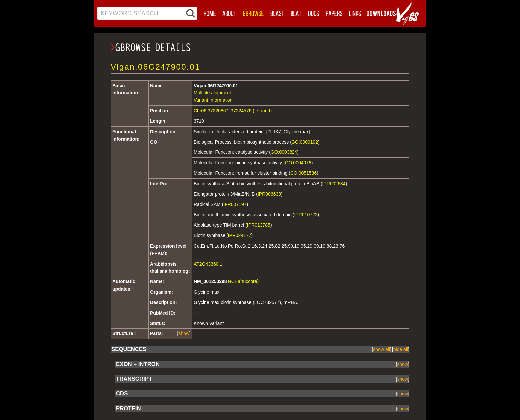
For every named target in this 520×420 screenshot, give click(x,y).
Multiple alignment (212, 93)
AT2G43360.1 (208, 264)
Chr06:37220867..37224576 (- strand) (233, 111)
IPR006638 (269, 194)
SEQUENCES (129, 349)
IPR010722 (306, 215)
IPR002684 (334, 184)
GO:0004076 (298, 163)
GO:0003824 (284, 152)
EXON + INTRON (138, 364)
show (184, 333)
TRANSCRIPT (134, 379)
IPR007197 (235, 204)
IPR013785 (259, 225)
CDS (122, 394)
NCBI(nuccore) (244, 281)
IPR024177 (240, 235)
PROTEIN (129, 409)
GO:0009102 (305, 142)
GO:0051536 (303, 173)
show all (382, 349)
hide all (401, 349)
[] (184, 333)
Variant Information (213, 100)
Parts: (157, 333)
